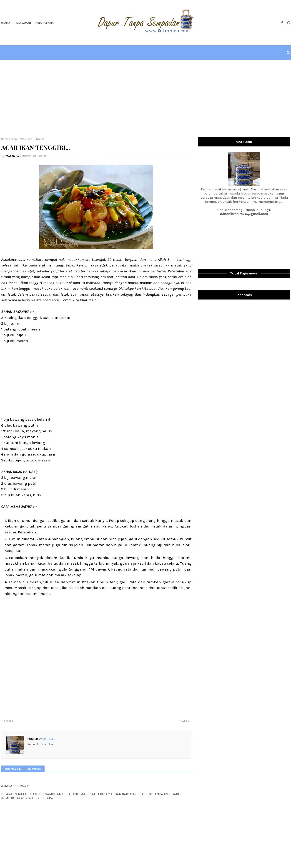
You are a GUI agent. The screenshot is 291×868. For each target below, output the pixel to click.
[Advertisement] (145, 99)
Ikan (14, 139)
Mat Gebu (12, 156)
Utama (6, 23)
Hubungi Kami (45, 23)
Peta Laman (23, 23)
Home (5, 139)
